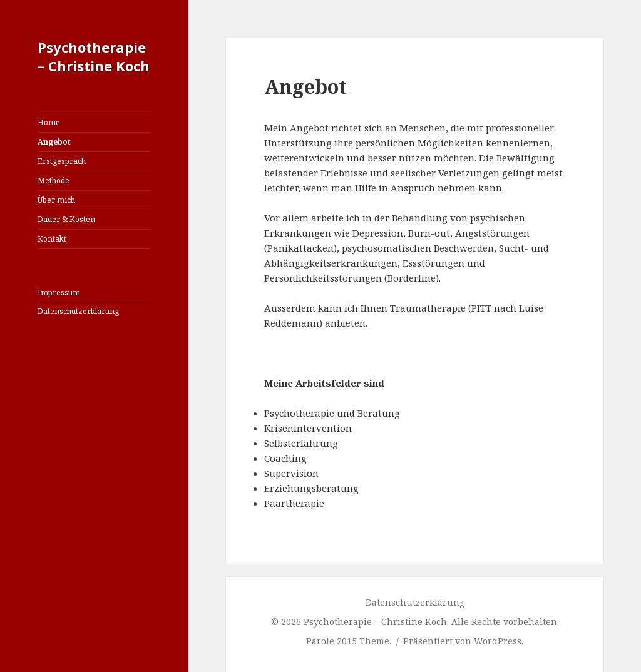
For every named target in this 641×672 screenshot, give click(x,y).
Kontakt (52, 239)
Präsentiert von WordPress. (463, 641)
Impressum (59, 293)
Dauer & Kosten (66, 219)
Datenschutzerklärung (78, 311)
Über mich (56, 200)
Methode (54, 181)
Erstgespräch (62, 161)
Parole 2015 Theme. (350, 641)
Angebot (54, 142)
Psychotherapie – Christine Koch (94, 56)
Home (49, 122)
